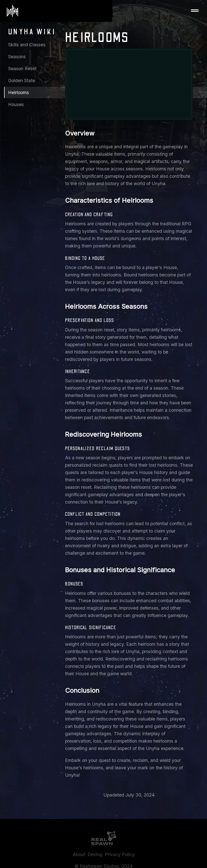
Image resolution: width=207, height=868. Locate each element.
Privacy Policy (120, 854)
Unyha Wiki (32, 32)
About (79, 854)
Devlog (95, 854)
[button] (195, 11)
